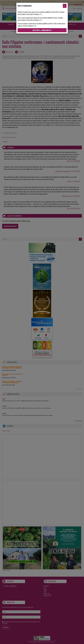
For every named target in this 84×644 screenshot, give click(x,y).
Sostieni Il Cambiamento (42, 30)
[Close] (65, 6)
